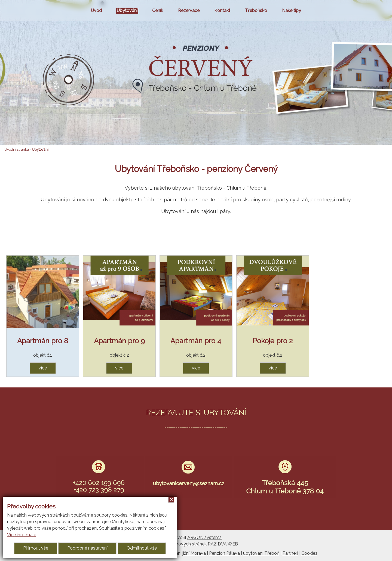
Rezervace (189, 10)
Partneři (290, 553)
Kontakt (222, 10)
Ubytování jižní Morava (183, 553)
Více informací (21, 535)
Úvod (96, 10)
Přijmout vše (36, 548)
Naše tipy (292, 10)
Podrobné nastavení (87, 548)
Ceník (158, 10)
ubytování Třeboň (261, 553)
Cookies (309, 553)
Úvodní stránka (17, 149)
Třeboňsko (256, 10)
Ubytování (127, 10)
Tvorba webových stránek (180, 544)
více (43, 368)
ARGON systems (204, 537)
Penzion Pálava (224, 553)
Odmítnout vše (142, 548)
